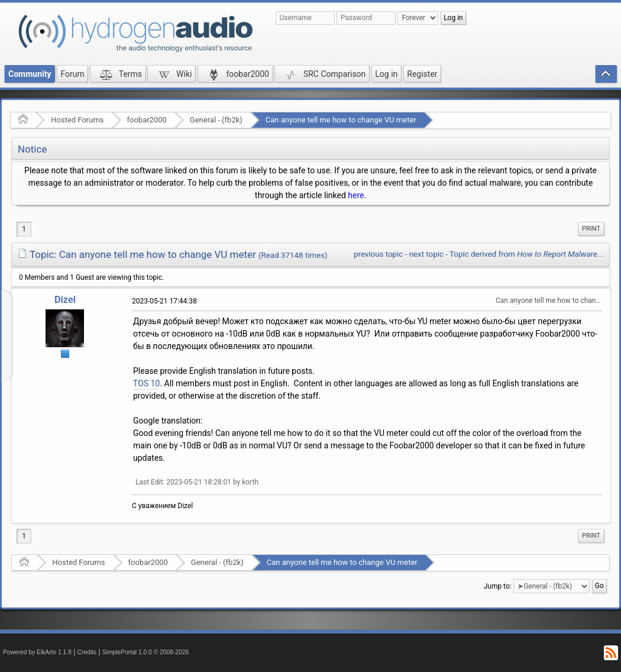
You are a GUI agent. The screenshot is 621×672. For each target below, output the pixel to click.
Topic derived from (526, 254)
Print (591, 229)
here (356, 195)
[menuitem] (591, 229)
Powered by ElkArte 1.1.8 (37, 652)
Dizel (65, 300)
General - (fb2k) (216, 120)
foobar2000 (147, 120)
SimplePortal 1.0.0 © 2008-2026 (145, 652)
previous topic (378, 254)
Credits (87, 652)
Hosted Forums (77, 120)
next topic (426, 254)
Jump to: (498, 586)
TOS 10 (146, 383)
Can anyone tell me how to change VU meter (341, 120)
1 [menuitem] (24, 229)
